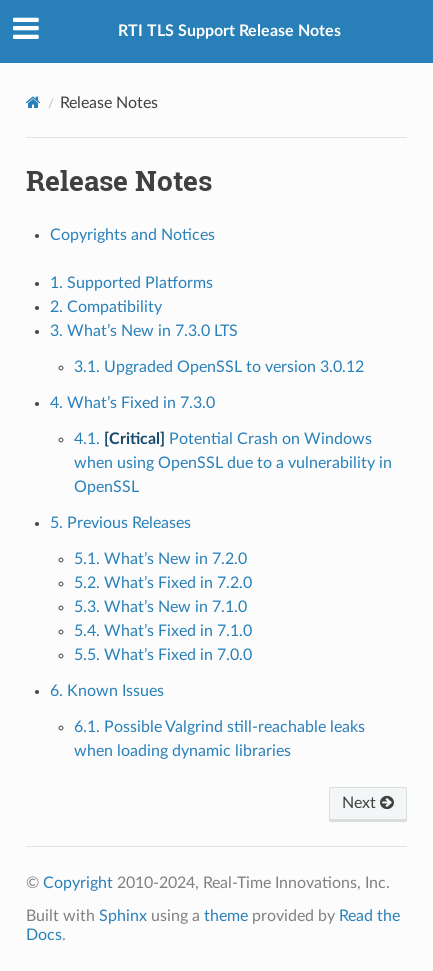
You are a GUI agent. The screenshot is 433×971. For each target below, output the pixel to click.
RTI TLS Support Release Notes (229, 31)
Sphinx (123, 916)
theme (226, 916)
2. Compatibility (106, 307)
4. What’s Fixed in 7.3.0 (132, 403)
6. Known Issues (107, 691)
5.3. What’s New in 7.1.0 (160, 607)
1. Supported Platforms (131, 283)
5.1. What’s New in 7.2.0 (160, 559)
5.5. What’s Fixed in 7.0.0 (163, 655)
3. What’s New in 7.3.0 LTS (144, 331)
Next (368, 803)
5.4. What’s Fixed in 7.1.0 (163, 631)
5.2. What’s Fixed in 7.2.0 (163, 583)
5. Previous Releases (120, 523)
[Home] (33, 102)
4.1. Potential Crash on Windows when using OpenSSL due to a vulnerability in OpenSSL (233, 463)
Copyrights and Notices (132, 235)
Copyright (78, 883)
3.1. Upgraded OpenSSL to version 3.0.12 (219, 367)
